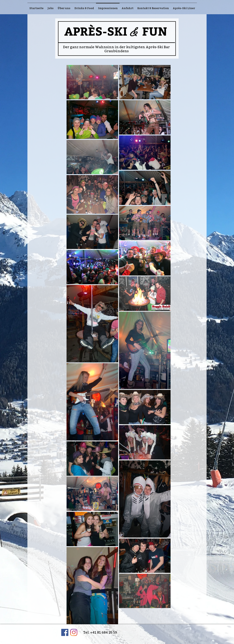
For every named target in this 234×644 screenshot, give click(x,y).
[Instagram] (74, 632)
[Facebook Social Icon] (65, 632)
